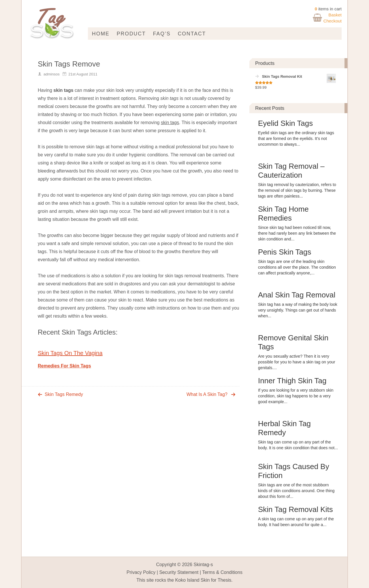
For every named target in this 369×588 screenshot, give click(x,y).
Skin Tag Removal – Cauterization (291, 171)
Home (101, 34)
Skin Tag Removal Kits (295, 509)
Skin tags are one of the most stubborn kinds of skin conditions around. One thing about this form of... (296, 491)
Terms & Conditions (222, 572)
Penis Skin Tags (285, 252)
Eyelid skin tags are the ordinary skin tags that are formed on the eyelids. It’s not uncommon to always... (296, 139)
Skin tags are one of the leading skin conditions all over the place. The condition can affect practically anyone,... (297, 267)
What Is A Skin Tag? (207, 394)
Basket (335, 15)
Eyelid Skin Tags (285, 123)
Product (131, 34)
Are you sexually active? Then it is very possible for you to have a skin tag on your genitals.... (297, 362)
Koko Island (187, 580)
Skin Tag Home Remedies (283, 214)
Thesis (224, 580)
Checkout (333, 21)
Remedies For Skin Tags (64, 366)
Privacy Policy (141, 572)
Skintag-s (203, 564)
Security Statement (179, 572)
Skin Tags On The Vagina (70, 353)
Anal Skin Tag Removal (297, 295)
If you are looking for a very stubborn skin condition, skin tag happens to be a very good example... (296, 396)
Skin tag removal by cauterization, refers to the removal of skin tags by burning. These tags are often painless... (297, 190)
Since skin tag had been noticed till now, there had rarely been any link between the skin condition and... (297, 233)
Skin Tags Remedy (64, 394)
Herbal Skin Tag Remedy (284, 428)
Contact (192, 34)
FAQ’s (162, 34)
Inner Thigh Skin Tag (292, 381)
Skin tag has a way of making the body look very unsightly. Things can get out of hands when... (298, 310)
